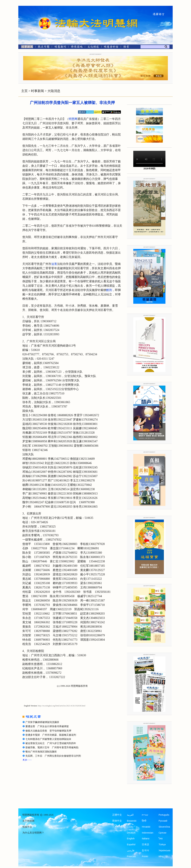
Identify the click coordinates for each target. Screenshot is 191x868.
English (131, 839)
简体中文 (117, 821)
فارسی (131, 850)
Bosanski (132, 821)
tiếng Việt (163, 856)
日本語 (145, 844)
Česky (130, 827)
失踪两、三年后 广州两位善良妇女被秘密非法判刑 (53, 756)
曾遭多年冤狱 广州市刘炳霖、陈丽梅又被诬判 (51, 735)
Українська (164, 850)
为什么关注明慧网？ (33, 833)
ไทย (161, 839)
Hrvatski (146, 827)
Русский (163, 821)
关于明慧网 (28, 821)
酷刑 (109, 290)
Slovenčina (164, 827)
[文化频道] (93, 47)
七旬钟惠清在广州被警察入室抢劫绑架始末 (48, 739)
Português (164, 815)
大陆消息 (54, 91)
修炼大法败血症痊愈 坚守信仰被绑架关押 (48, 731)
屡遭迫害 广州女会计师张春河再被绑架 (47, 726)
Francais (132, 856)
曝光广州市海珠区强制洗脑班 (41, 752)
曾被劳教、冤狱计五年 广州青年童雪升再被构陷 (52, 747)
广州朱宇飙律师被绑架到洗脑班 (42, 722)
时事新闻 (37, 91)
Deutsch (131, 833)
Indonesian (148, 833)
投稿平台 (27, 827)
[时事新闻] (26, 47)
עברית (145, 815)
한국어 (145, 850)
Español (131, 844)
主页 (24, 91)
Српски (162, 833)
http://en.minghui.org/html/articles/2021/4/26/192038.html (62, 706)
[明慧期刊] (60, 47)
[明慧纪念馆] (111, 47)
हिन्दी (144, 821)
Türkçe (162, 844)
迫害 (54, 264)
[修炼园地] (77, 47)
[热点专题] (44, 47)
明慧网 (73, 119)
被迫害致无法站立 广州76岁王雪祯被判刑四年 (51, 743)
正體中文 (117, 815)
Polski (145, 856)
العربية (130, 815)
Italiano (146, 839)
